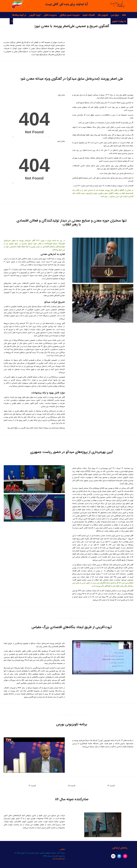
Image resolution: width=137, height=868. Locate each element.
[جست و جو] (11, 21)
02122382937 (59, 859)
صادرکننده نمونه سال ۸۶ (72, 799)
